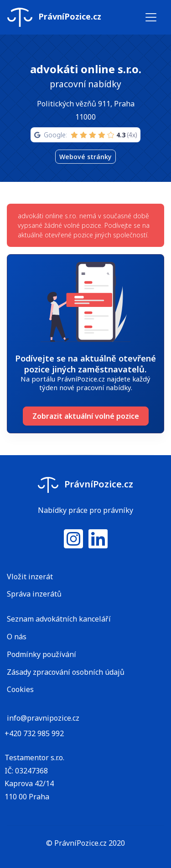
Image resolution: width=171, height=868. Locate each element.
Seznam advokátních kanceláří (59, 619)
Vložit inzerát (30, 577)
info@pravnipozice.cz (43, 718)
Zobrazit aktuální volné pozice (86, 416)
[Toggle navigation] (151, 17)
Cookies (20, 689)
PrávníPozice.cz (54, 17)
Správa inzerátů (34, 594)
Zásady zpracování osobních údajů (66, 672)
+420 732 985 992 (34, 733)
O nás (17, 637)
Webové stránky (85, 157)
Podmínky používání (41, 654)
